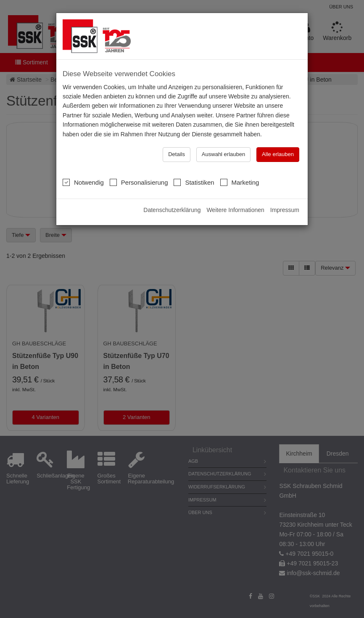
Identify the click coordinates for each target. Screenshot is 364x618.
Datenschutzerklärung (172, 210)
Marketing (240, 182)
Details (177, 154)
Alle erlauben (278, 154)
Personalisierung (139, 182)
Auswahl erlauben (223, 154)
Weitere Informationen (235, 210)
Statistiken (194, 182)
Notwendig (83, 182)
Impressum (285, 210)
